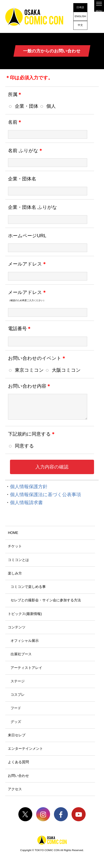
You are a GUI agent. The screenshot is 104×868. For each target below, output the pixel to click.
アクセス (15, 789)
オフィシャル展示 (25, 641)
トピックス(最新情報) (25, 614)
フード (16, 708)
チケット (15, 546)
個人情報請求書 (26, 502)
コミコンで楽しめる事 (28, 587)
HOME (13, 533)
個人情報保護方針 (29, 486)
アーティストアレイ (26, 668)
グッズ (16, 722)
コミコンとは (18, 560)
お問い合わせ (18, 776)
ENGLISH (80, 16)
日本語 (80, 7)
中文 (80, 25)
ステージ (18, 681)
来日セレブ (17, 735)
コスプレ (18, 695)
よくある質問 (18, 762)
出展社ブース (21, 654)
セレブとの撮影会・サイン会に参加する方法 (46, 600)
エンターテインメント (25, 749)
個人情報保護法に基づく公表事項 (45, 494)
